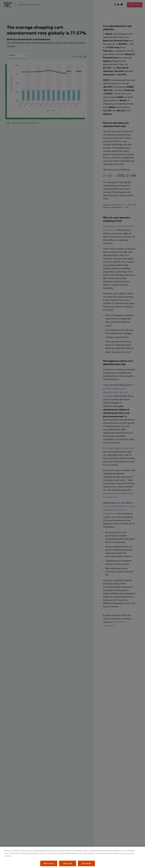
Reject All (68, 865)
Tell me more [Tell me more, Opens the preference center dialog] (49, 865)
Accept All (86, 865)
